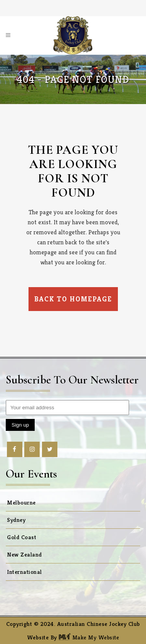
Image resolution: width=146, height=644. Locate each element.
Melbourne (21, 502)
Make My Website (89, 637)
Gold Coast (22, 537)
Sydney (16, 520)
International (24, 572)
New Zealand (24, 554)
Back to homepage (73, 299)
